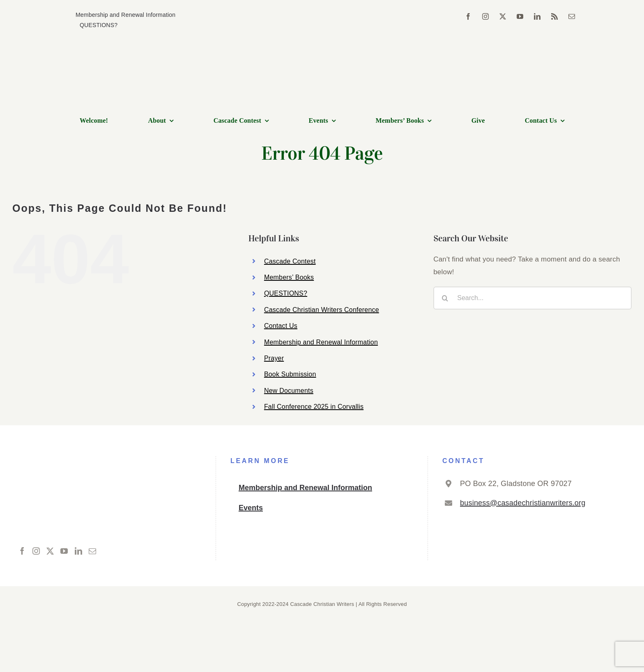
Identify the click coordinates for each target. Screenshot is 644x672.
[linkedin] (537, 16)
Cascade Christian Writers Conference (322, 310)
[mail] (572, 16)
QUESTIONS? (286, 293)
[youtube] (520, 16)
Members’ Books (289, 277)
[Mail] (92, 551)
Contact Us (281, 326)
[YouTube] (64, 551)
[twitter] (503, 16)
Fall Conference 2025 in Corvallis (314, 407)
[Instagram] (36, 551)
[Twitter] (50, 551)
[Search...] (532, 298)
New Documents (289, 391)
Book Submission (290, 374)
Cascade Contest (290, 261)
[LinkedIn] (78, 551)
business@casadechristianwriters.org (523, 503)
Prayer (274, 358)
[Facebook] (22, 551)
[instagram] (485, 16)
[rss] (554, 16)
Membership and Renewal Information (321, 342)
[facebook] (468, 16)
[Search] (445, 298)
